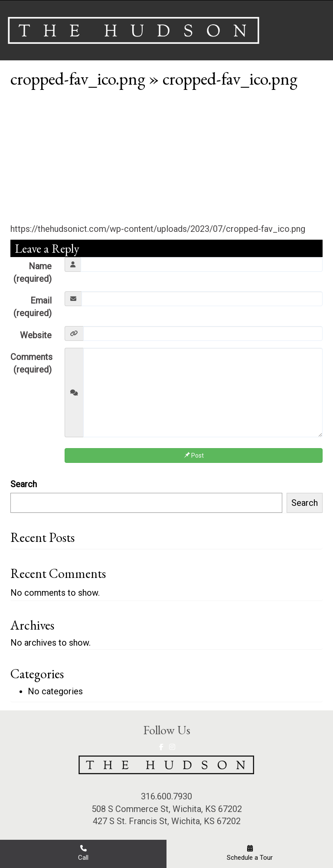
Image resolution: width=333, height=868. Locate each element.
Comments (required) (31, 363)
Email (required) (33, 307)
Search (24, 484)
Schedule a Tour (250, 853)
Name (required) (33, 272)
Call (83, 853)
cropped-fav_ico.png (78, 79)
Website (36, 335)
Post (194, 455)
